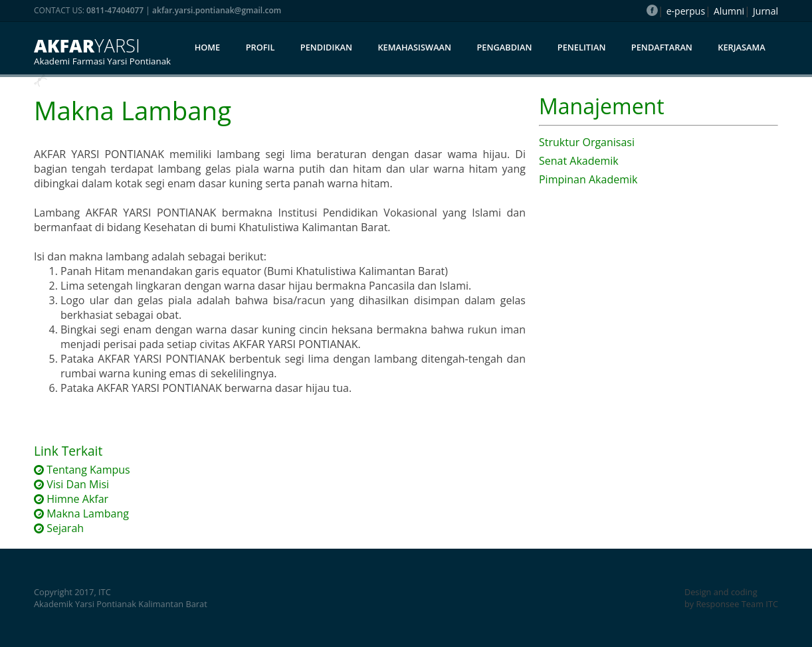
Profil (260, 47)
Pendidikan (326, 47)
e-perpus (686, 11)
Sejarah (59, 528)
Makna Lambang (81, 513)
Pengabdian (504, 47)
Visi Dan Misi (71, 484)
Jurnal (765, 11)
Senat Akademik (579, 161)
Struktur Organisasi (587, 142)
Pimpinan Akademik (588, 179)
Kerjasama (742, 47)
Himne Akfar (71, 499)
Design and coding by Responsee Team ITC (731, 598)
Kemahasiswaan (414, 47)
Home (208, 47)
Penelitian (582, 47)
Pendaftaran (662, 47)
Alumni (729, 11)
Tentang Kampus (82, 470)
